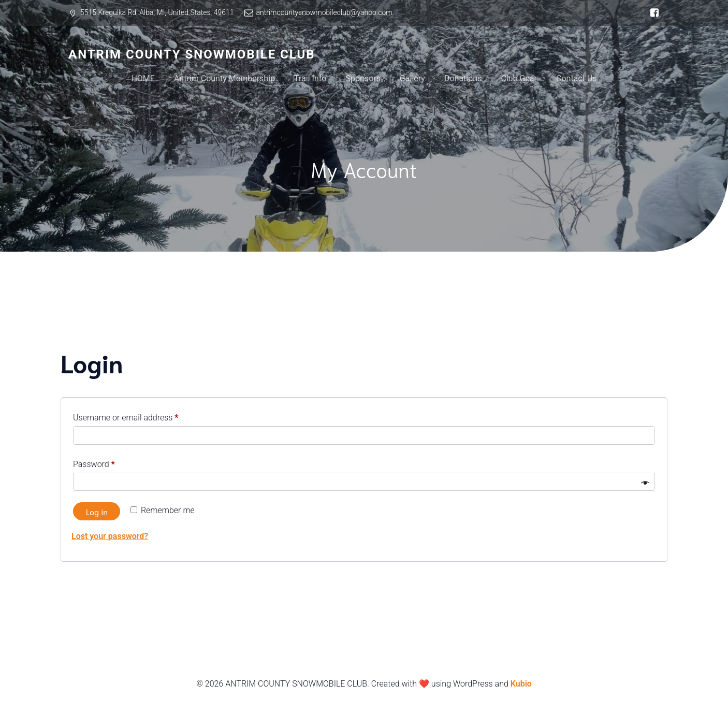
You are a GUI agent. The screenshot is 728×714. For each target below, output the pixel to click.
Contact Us (577, 78)
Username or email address (142, 416)
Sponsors (363, 78)
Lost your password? (110, 536)
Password (110, 463)
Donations (463, 78)
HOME (143, 78)
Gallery (412, 78)
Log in (97, 511)
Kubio (521, 684)
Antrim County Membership (224, 78)
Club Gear (519, 78)
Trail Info (310, 78)
